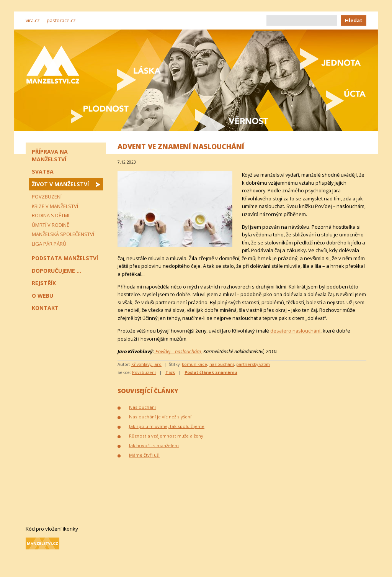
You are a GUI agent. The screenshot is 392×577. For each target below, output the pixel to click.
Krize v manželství (55, 206)
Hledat (354, 20)
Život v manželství (60, 184)
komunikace (194, 364)
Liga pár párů (49, 244)
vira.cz (33, 20)
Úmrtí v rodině (51, 225)
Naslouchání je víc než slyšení (160, 417)
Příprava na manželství (50, 155)
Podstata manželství (65, 258)
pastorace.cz (61, 20)
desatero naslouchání (295, 331)
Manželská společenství (63, 234)
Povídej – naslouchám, (178, 351)
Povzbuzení (144, 372)
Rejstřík (44, 283)
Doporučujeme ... (56, 271)
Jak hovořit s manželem (154, 445)
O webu (42, 296)
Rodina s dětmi (51, 215)
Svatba (43, 171)
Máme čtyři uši (144, 455)
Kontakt (45, 308)
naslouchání (222, 364)
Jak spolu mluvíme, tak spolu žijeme (167, 426)
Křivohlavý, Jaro (146, 364)
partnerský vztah (253, 364)
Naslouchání (142, 407)
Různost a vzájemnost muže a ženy (166, 436)
